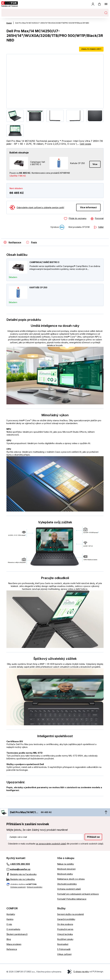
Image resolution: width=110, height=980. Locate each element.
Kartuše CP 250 (38, 288)
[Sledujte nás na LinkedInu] (30, 879)
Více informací (88, 207)
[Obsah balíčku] (11, 242)
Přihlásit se (93, 837)
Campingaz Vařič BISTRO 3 (44, 262)
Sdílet (101, 227)
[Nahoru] (106, 813)
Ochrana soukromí (18, 887)
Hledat (106, 13)
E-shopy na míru (81, 972)
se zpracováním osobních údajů (51, 844)
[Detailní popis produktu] (30, 242)
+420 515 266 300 (20, 864)
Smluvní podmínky (35, 887)
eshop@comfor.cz (20, 869)
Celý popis (85, 144)
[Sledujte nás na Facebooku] (30, 874)
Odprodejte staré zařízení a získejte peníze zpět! (40, 207)
